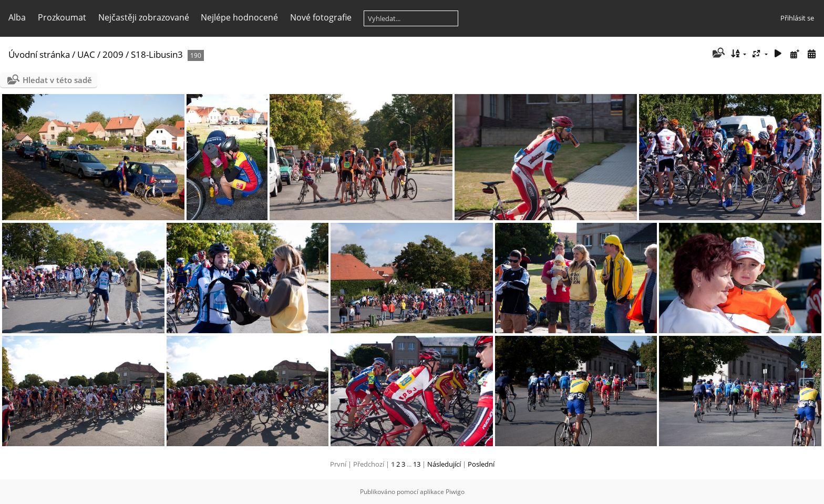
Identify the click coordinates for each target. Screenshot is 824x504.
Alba (17, 17)
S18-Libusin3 (157, 54)
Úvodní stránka (39, 54)
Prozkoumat (62, 17)
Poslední (481, 464)
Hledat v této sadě (57, 80)
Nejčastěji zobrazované (144, 17)
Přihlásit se (797, 18)
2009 (113, 54)
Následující (444, 464)
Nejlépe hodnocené (239, 17)
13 (417, 464)
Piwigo (455, 492)
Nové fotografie (321, 17)
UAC (86, 54)
